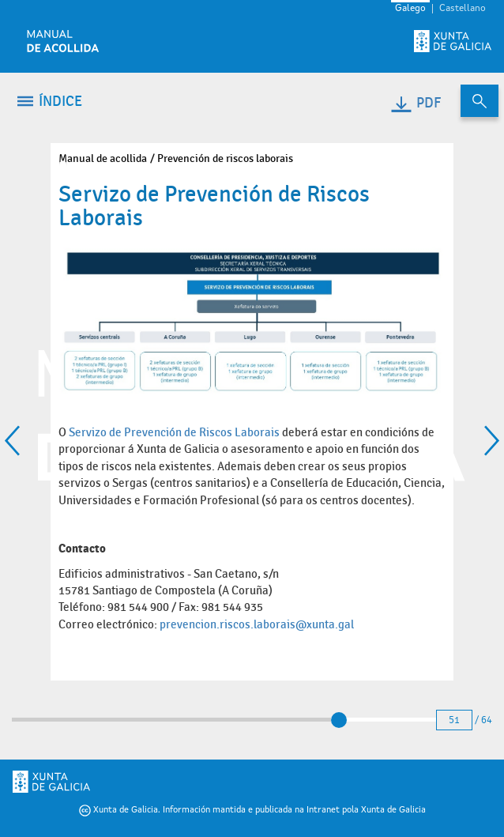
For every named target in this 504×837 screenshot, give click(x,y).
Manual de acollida (103, 158)
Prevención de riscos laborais (225, 158)
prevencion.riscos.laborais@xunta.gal (257, 624)
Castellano (463, 9)
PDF (415, 103)
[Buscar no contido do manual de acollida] (480, 101)
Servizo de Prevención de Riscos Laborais (174, 432)
